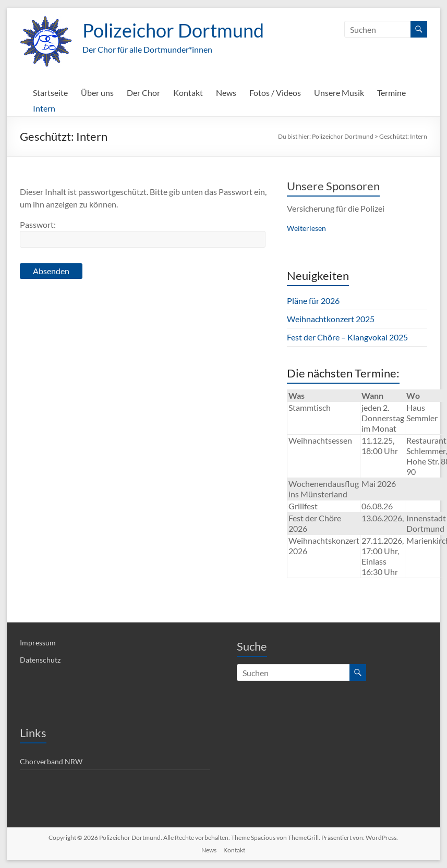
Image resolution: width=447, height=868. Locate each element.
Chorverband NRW (51, 761)
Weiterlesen (306, 228)
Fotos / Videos (275, 93)
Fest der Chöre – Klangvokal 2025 (347, 337)
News (226, 93)
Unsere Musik (339, 93)
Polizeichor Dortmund (173, 30)
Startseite (50, 93)
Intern (44, 108)
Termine (391, 93)
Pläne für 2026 (313, 301)
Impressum (38, 643)
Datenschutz (40, 660)
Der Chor (143, 93)
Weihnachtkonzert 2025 (331, 319)
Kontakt (188, 93)
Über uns (97, 93)
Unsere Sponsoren (333, 186)
